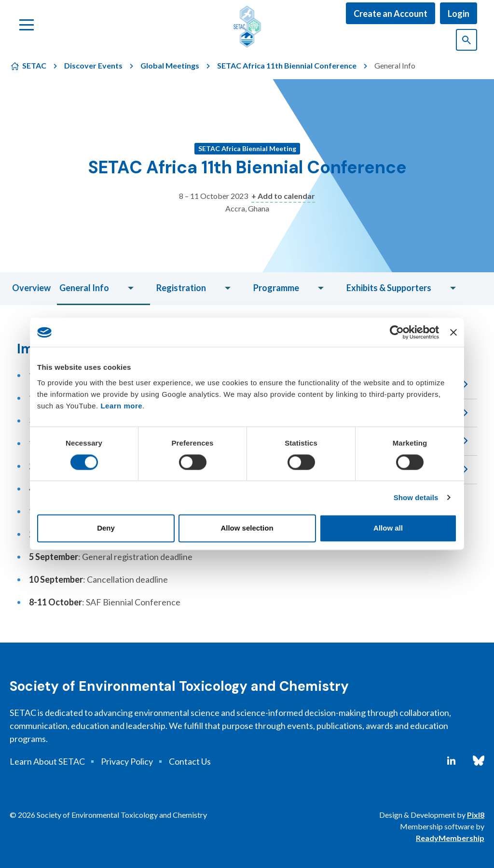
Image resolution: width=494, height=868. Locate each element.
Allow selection (247, 528)
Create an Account (391, 14)
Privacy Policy (127, 761)
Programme (276, 288)
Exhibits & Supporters (389, 288)
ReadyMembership (450, 838)
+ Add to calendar (283, 196)
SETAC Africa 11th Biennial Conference (287, 65)
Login (459, 14)
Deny (106, 528)
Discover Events (93, 65)
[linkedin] (451, 761)
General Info (84, 288)
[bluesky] (479, 761)
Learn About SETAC (47, 761)
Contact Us (190, 761)
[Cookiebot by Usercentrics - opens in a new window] (397, 332)
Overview (31, 288)
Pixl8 (476, 815)
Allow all (388, 528)
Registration (181, 288)
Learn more (121, 406)
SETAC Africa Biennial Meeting (247, 148)
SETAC (34, 65)
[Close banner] (453, 332)
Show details (416, 497)
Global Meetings (170, 65)
